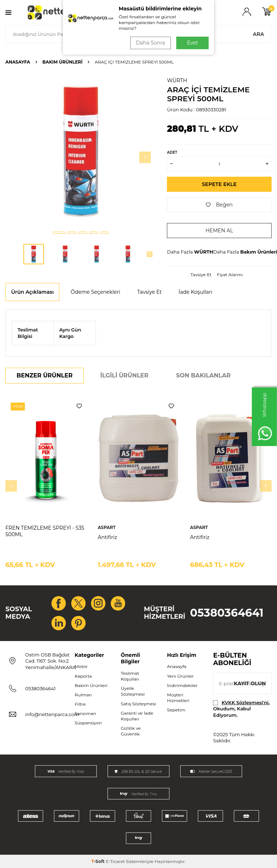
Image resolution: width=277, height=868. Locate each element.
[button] (59, 233)
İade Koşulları (195, 292)
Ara (258, 34)
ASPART (107, 527)
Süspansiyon (88, 723)
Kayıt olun (250, 683)
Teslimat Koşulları (130, 676)
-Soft (99, 861)
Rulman (83, 695)
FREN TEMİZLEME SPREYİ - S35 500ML (45, 531)
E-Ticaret (115, 861)
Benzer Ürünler (45, 375)
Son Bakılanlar (203, 375)
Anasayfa (18, 62)
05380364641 (227, 613)
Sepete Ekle (219, 184)
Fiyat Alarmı (230, 275)
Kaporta (83, 676)
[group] (81, 151)
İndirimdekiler (182, 685)
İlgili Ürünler (124, 375)
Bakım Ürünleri (63, 62)
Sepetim (176, 710)
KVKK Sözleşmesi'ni (245, 702)
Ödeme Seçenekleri (95, 292)
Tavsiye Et (201, 275)
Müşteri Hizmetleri (178, 698)
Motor (81, 666)
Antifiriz (108, 537)
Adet (172, 152)
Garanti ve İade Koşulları (137, 716)
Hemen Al (219, 231)
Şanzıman (86, 713)
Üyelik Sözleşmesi (133, 691)
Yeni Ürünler (180, 676)
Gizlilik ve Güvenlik (131, 731)
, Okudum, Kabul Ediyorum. (241, 709)
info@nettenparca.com (52, 714)
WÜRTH (177, 80)
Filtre (80, 704)
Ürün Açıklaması (32, 292)
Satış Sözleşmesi (138, 704)
